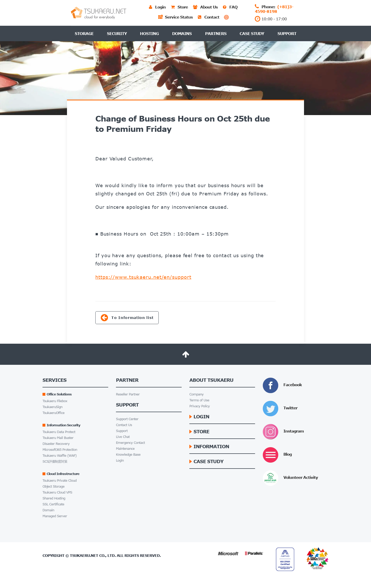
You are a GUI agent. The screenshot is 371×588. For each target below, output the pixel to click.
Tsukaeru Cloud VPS (57, 492)
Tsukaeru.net (84, 555)
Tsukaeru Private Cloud (60, 481)
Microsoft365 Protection (60, 450)
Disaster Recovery (56, 444)
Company (196, 394)
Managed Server (55, 516)
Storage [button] (84, 33)
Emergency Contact (130, 443)
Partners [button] (216, 33)
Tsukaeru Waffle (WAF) (60, 456)
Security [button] (117, 33)
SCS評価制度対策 (55, 461)
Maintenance (125, 449)
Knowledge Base (128, 455)
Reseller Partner (128, 394)
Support (287, 33)
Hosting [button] (149, 33)
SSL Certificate (53, 504)
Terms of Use (199, 400)
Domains (182, 33)
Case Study (252, 33)
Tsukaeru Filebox (55, 401)
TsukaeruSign (52, 407)
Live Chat (123, 437)
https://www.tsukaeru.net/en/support (143, 277)
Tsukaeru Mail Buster (58, 438)
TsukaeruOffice (53, 413)
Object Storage (53, 486)
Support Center (127, 419)
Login (120, 460)
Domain (48, 510)
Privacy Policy (200, 406)
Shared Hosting (54, 498)
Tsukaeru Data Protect (59, 432)
